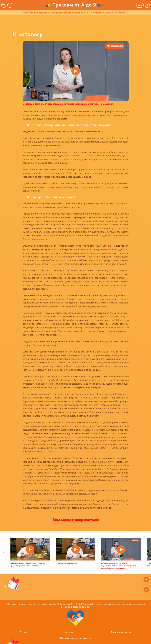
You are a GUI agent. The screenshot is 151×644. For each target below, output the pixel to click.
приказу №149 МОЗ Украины (77, 604)
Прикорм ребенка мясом (66, 564)
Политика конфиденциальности (75, 638)
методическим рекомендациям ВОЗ (44, 604)
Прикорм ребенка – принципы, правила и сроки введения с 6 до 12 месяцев (28, 565)
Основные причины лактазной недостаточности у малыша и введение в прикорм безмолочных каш (119, 566)
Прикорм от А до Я (74, 5)
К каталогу (25, 35)
